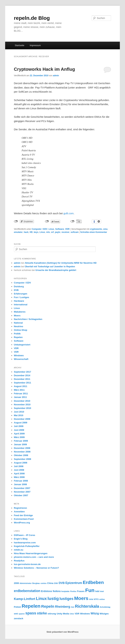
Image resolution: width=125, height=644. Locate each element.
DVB (16, 290)
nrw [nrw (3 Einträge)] (91, 599)
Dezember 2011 (22, 379)
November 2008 (22, 452)
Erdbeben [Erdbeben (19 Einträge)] (93, 582)
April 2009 (19, 434)
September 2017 (23, 372)
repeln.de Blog (32, 18)
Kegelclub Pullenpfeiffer (27, 546)
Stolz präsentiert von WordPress (63, 632)
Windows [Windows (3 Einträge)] (85, 614)
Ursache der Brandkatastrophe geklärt (56, 270)
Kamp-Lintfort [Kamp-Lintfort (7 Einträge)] (25, 599)
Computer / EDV (40, 229)
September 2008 (23, 459)
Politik (17, 334)
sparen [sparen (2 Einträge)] (22, 614)
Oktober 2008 (21, 455)
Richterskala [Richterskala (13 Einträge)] (87, 606)
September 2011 (23, 383)
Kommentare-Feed (24, 519)
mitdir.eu (19, 550)
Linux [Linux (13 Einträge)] (41, 599)
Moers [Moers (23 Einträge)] (81, 598)
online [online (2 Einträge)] (102, 599)
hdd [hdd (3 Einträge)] (97, 591)
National (18, 323)
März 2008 (19, 477)
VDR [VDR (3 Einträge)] (77, 614)
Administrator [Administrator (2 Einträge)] (26, 583)
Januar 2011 (20, 397)
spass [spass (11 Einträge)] (31, 613)
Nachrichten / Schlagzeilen (28, 319)
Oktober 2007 (21, 495)
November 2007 (22, 492)
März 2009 (19, 437)
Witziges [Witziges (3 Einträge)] (104, 614)
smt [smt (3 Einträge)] (16, 614)
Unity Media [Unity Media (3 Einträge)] (63, 614)
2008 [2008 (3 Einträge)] (16, 583)
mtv (48, 232)
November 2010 (22, 405)
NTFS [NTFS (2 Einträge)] (96, 599)
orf (52, 232)
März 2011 (19, 390)
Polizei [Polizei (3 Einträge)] (17, 607)
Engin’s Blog (21, 539)
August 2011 (21, 386)
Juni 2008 (19, 470)
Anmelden (19, 512)
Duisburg (19, 286)
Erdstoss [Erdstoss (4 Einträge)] (47, 591)
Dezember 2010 (22, 401)
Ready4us (19, 561)
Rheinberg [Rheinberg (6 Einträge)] (63, 607)
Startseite (20, 45)
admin (56, 76)
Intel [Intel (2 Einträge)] (102, 591)
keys (36, 232)
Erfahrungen (21, 294)
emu (105, 229)
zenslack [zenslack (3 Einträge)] (19, 618)
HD (31, 232)
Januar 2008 (20, 484)
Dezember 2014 (22, 375)
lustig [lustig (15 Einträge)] (53, 598)
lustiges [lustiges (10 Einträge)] (66, 599)
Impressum (35, 45)
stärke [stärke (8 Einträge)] (42, 613)
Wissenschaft (21, 359)
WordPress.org (22, 523)
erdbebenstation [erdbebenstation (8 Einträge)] (27, 591)
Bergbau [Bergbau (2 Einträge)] (36, 583)
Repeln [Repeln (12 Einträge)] (48, 606)
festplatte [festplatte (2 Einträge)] (65, 591)
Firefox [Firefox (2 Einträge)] (73, 591)
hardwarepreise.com (25, 543)
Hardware (19, 301)
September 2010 (23, 408)
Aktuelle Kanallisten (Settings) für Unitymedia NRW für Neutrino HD (61, 263)
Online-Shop (21, 330)
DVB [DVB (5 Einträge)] (62, 583)
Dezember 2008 (22, 448)
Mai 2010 (19, 415)
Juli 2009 (19, 426)
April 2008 (19, 474)
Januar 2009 (20, 444)
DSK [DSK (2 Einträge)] (56, 583)
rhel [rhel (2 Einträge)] (73, 607)
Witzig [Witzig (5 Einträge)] (95, 613)
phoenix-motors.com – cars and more (34, 557)
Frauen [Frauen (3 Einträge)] (81, 591)
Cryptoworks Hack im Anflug (44, 69)
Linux (51, 229)
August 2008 (21, 463)
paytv (58, 232)
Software (60, 229)
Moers (17, 316)
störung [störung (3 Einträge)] (52, 614)
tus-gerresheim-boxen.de (27, 564)
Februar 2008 (21, 481)
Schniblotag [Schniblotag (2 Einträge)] (105, 607)
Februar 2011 (21, 394)
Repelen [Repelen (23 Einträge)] (31, 606)
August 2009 (21, 423)
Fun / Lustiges (22, 297)
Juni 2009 (19, 430)
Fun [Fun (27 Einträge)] (90, 590)
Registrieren (21, 508)
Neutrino (19, 326)
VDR (67, 229)
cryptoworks (96, 229)
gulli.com (69, 213)
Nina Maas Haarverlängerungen (31, 553)
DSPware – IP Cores (25, 535)
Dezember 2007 (22, 488)
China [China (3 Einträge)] (50, 583)
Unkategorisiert (22, 345)
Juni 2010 (19, 412)
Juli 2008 (19, 466)
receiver (66, 232)
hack (26, 232)
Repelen (18, 337)
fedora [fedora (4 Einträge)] (57, 591)
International (21, 305)
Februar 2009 (21, 441)
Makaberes (20, 312)
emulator (18, 232)
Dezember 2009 (22, 419)
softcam (74, 232)
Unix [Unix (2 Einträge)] (72, 614)
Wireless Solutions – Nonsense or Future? (36, 568)
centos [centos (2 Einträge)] (43, 583)
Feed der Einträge (23, 515)
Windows (19, 355)
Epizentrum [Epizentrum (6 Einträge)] (74, 583)
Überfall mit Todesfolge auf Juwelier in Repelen (50, 266)
